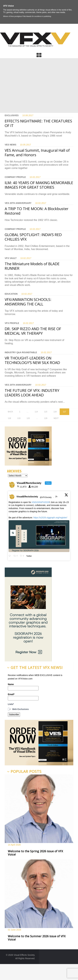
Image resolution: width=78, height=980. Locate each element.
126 (46, 418)
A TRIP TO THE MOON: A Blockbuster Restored (37, 211)
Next (56, 418)
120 (28, 418)
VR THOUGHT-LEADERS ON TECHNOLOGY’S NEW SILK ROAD (32, 360)
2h (57, 497)
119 (19, 418)
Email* (23, 697)
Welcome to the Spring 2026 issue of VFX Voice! (35, 853)
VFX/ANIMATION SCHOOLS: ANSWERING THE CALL (28, 302)
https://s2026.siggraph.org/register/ (50, 518)
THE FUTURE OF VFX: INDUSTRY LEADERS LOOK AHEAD (32, 393)
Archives (14, 471)
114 (36, 412)
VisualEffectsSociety (27, 497)
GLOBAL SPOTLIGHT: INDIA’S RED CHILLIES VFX (33, 237)
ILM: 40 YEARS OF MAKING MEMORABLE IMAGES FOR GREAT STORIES (39, 185)
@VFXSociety (46, 497)
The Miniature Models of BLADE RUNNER (32, 266)
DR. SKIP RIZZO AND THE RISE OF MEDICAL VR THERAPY (33, 331)
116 (55, 412)
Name (23, 687)
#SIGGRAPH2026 (41, 502)
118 (9, 418)
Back (10, 412)
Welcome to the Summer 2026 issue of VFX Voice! (37, 938)
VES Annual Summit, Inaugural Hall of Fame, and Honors (37, 152)
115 (46, 412)
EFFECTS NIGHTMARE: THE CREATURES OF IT (38, 123)
